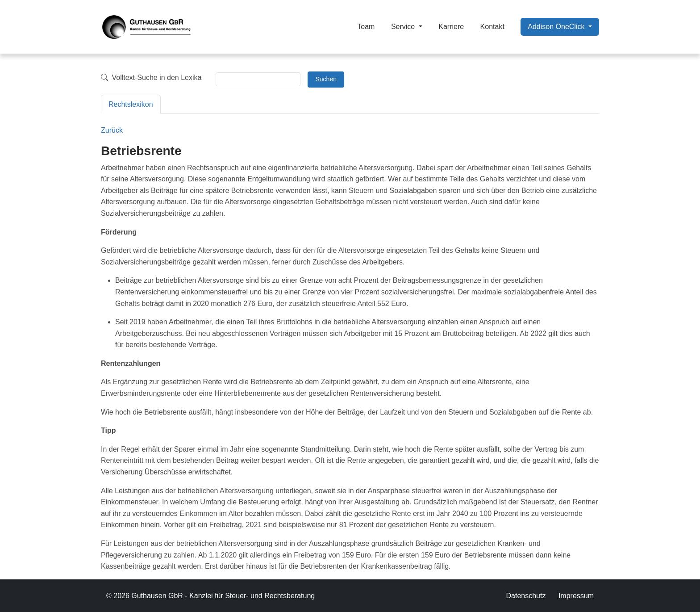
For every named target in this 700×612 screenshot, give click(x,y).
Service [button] (404, 27)
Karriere (451, 27)
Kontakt (492, 27)
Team (366, 27)
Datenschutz (526, 596)
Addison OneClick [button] (557, 27)
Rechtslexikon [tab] (131, 104)
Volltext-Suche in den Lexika (151, 78)
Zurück (112, 130)
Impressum (576, 596)
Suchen (326, 79)
